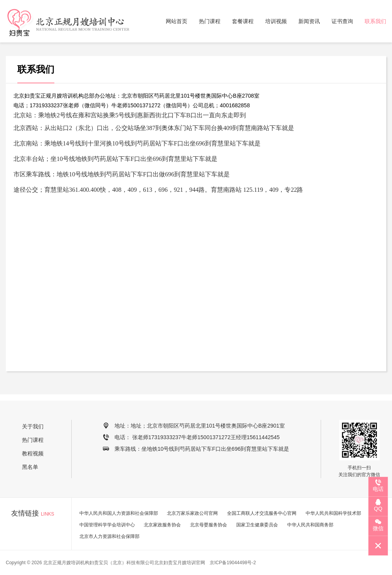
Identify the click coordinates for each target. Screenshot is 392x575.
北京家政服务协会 (162, 525)
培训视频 (276, 21)
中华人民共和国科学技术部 (333, 513)
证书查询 (342, 21)
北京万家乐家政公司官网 (192, 513)
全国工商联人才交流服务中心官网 (262, 513)
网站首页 (177, 21)
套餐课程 (243, 21)
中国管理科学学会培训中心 (107, 525)
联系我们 (375, 21)
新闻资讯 (309, 21)
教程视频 (33, 453)
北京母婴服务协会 (209, 525)
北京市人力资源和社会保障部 (109, 536)
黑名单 (30, 467)
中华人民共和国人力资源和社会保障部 (119, 513)
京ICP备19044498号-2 (233, 563)
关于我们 (33, 426)
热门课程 (210, 21)
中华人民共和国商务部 (310, 525)
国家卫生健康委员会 (257, 525)
